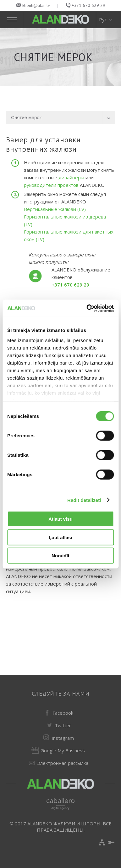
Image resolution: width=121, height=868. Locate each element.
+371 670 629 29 (88, 5)
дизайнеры (72, 177)
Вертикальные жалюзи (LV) (55, 209)
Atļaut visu (60, 519)
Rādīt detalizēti (84, 500)
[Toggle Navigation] (15, 20)
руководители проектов (51, 185)
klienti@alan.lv (36, 5)
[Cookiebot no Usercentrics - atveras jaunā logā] (87, 308)
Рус (106, 19)
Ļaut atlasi (60, 537)
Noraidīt (60, 556)
